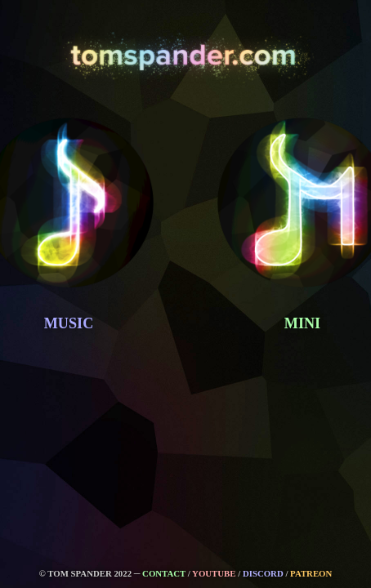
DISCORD (263, 573)
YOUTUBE (214, 573)
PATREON (311, 573)
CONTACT (164, 573)
